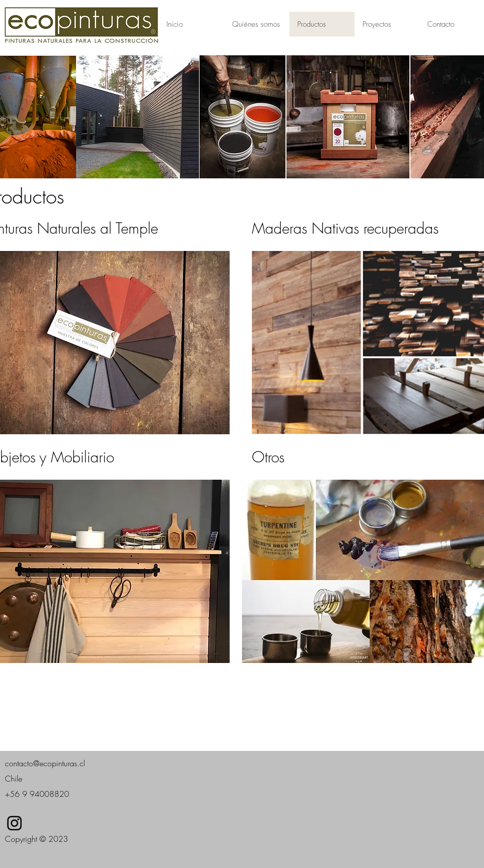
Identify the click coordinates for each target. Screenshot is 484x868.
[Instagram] (15, 823)
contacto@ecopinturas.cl (45, 763)
